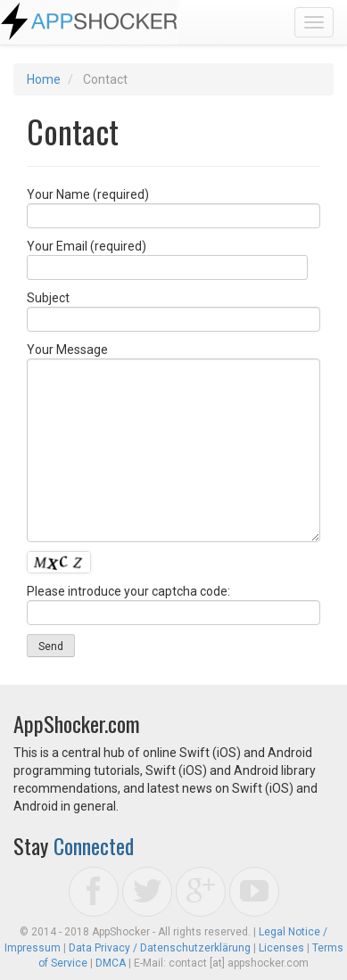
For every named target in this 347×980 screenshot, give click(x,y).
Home (44, 79)
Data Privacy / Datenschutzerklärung (160, 948)
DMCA (111, 963)
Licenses (281, 948)
